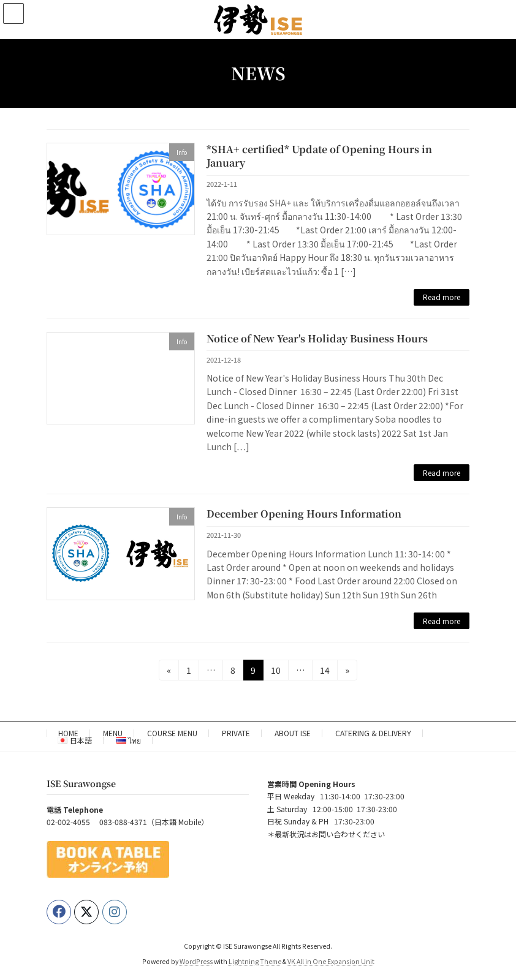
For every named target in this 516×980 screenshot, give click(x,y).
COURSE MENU (172, 733)
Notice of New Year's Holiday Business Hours (317, 338)
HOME (68, 733)
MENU (113, 733)
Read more (442, 297)
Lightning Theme (255, 961)
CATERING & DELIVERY (373, 733)
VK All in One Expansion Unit (331, 961)
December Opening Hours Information (304, 514)
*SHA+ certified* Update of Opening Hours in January (319, 156)
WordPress (196, 961)
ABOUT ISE (293, 733)
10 (279, 670)
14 (328, 670)
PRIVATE (236, 733)
